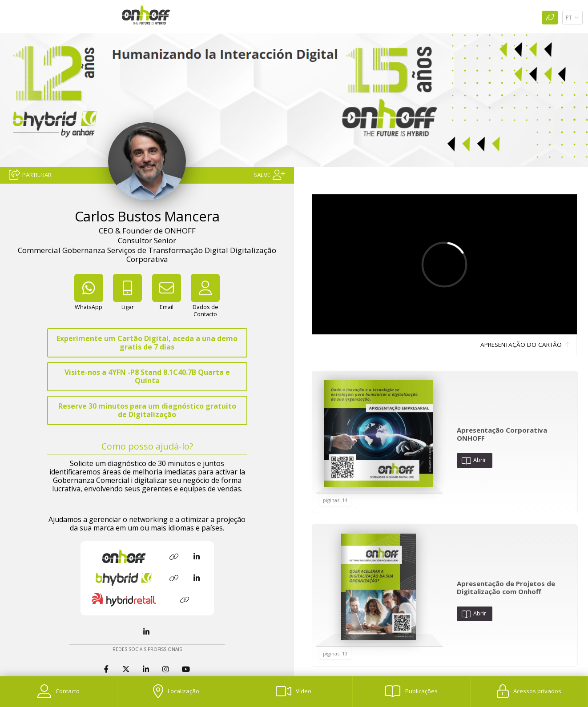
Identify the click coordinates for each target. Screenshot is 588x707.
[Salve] (269, 174)
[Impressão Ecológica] (550, 18)
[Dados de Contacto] (205, 302)
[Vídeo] (294, 692)
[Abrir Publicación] (379, 434)
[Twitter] (127, 669)
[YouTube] (187, 669)
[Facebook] (107, 669)
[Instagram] (166, 669)
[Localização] (176, 692)
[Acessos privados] (529, 692)
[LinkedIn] (147, 632)
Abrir (474, 460)
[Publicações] (411, 692)
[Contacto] (58, 692)
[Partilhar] (30, 174)
